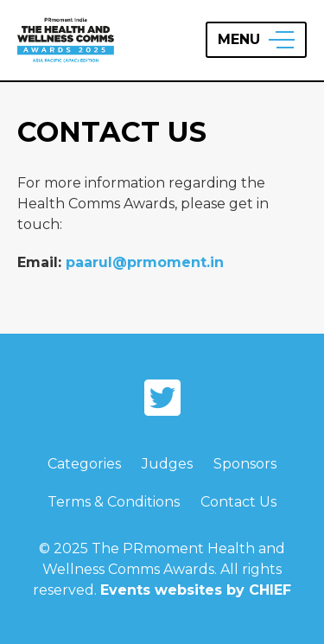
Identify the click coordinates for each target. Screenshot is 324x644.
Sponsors (245, 464)
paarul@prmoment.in (145, 262)
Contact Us (238, 502)
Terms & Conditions (114, 502)
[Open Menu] (256, 40)
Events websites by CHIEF (196, 590)
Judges (167, 464)
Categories (84, 464)
